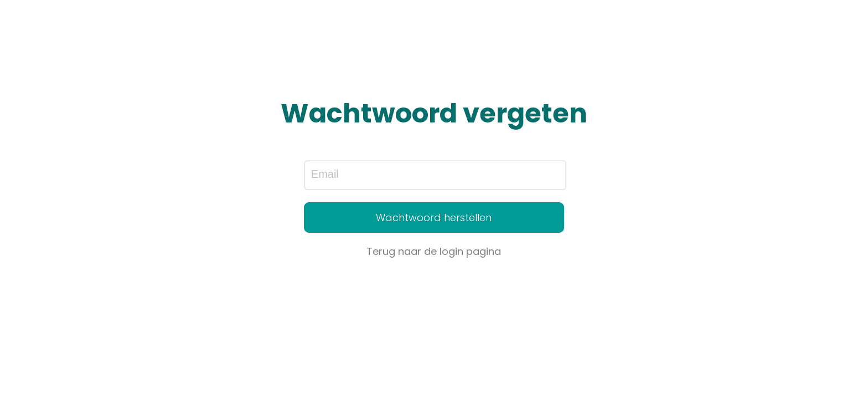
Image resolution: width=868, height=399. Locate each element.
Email (325, 174)
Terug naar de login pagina (434, 251)
